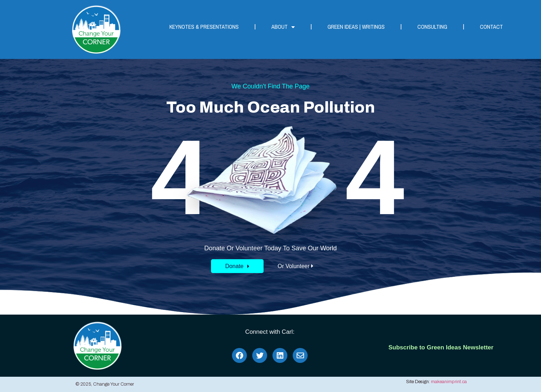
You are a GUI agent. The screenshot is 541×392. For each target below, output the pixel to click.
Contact (491, 27)
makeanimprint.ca (449, 382)
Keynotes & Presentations (204, 27)
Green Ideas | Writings (356, 27)
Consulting (432, 27)
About (283, 27)
